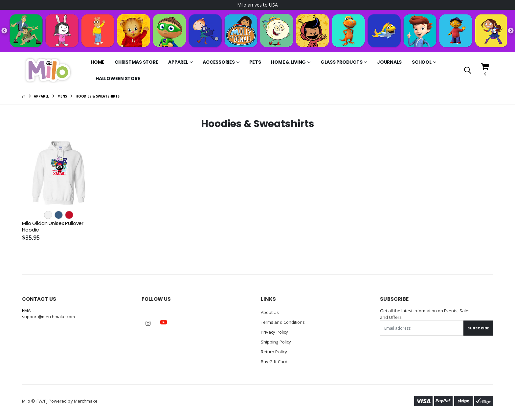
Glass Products (342, 62)
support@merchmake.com (48, 317)
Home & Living (288, 62)
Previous (4, 31)
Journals (389, 62)
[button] (468, 71)
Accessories (219, 62)
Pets (255, 62)
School (422, 62)
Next (511, 31)
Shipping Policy (276, 342)
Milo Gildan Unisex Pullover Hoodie (53, 227)
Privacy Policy (274, 332)
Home (98, 62)
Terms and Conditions (283, 322)
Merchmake (86, 401)
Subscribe (478, 328)
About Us (270, 312)
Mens (62, 96)
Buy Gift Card (274, 362)
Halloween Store (118, 78)
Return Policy (274, 352)
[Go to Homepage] (48, 70)
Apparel (178, 62)
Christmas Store (136, 62)
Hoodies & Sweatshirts (98, 96)
